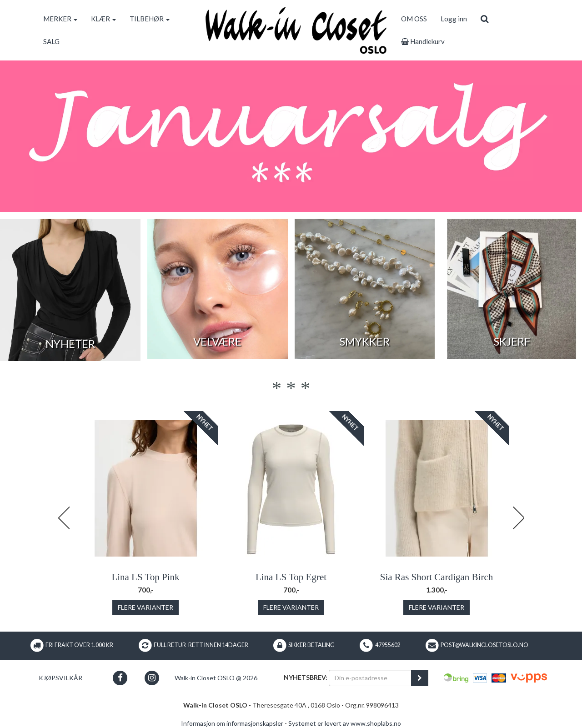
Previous (64, 518)
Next (518, 518)
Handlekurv (423, 41)
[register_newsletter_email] (420, 678)
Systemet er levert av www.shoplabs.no (345, 723)
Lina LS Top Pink (145, 577)
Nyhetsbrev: (306, 677)
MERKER (60, 19)
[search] (484, 19)
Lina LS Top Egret (291, 577)
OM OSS (414, 19)
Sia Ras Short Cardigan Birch (436, 577)
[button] (120, 678)
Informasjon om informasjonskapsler (232, 723)
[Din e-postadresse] (370, 678)
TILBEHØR (150, 19)
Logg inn (454, 19)
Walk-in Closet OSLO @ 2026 (216, 678)
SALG (51, 41)
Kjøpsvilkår (60, 678)
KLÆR (103, 19)
